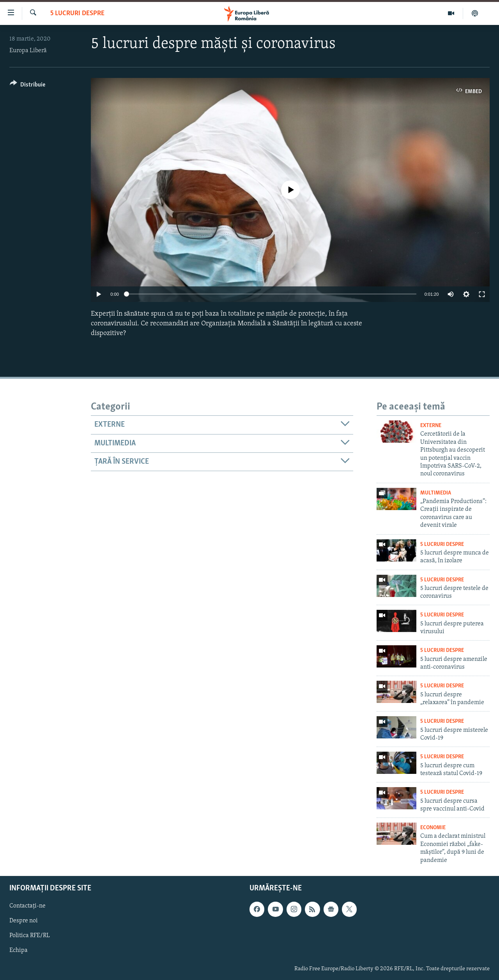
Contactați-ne (27, 906)
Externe (431, 426)
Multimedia (436, 493)
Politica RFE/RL (30, 936)
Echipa (19, 951)
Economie (433, 828)
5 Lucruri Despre (77, 13)
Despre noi (24, 921)
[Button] (27, 86)
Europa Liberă (28, 51)
